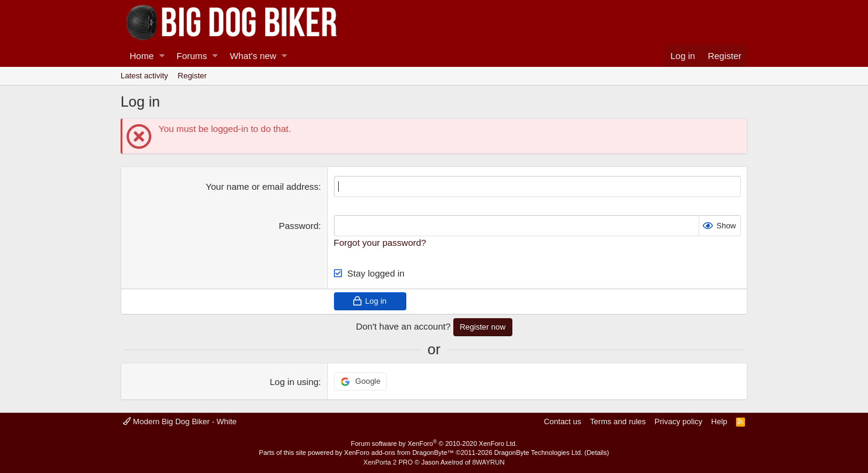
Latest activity (144, 76)
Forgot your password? (380, 243)
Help (719, 421)
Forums (192, 56)
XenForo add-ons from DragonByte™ (399, 453)
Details (597, 453)
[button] (162, 56)
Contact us (562, 421)
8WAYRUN (488, 462)
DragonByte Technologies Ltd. (539, 453)
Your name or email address (262, 186)
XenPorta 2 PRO (388, 462)
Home (142, 56)
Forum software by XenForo (434, 443)
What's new (253, 56)
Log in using (294, 382)
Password (299, 226)
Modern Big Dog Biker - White (180, 421)
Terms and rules (618, 421)
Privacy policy (678, 421)
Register (192, 76)
